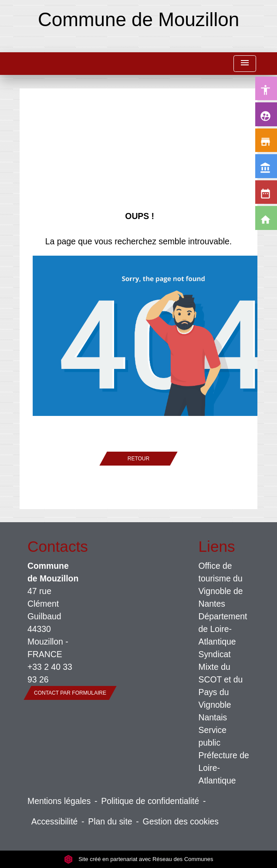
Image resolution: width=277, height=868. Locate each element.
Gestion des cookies (181, 821)
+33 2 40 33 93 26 (50, 673)
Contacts (53, 546)
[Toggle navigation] (245, 64)
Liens (217, 546)
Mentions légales (59, 801)
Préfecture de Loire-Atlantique (224, 768)
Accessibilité (55, 821)
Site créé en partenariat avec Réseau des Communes (139, 859)
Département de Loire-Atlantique (223, 629)
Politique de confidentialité (150, 801)
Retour (138, 459)
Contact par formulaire (70, 693)
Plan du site (110, 821)
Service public (213, 736)
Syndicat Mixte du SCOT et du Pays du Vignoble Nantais (221, 686)
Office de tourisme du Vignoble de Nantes (221, 585)
